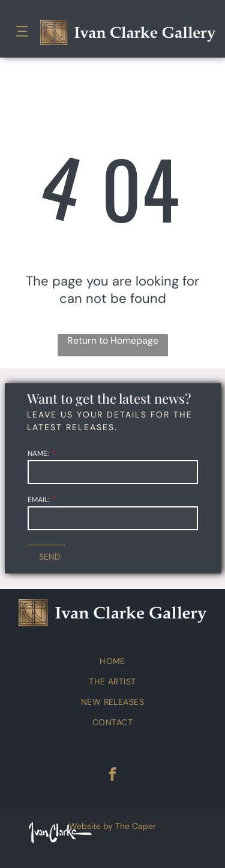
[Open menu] (22, 32)
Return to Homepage (113, 340)
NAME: (38, 453)
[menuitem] (112, 661)
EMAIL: (38, 500)
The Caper (136, 826)
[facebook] (112, 776)
